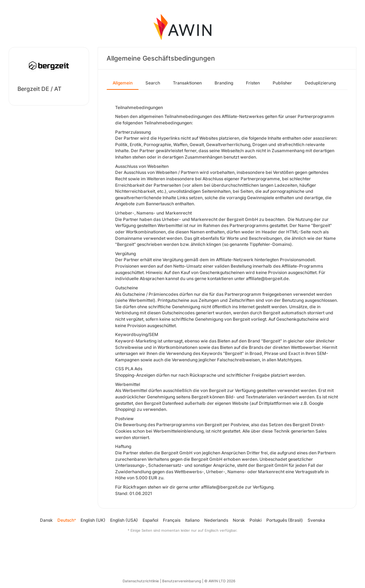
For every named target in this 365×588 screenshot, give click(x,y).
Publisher (282, 83)
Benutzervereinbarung (182, 581)
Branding (224, 83)
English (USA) (124, 520)
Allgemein (123, 83)
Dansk (46, 520)
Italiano (192, 520)
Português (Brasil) (285, 520)
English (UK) (93, 520)
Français (172, 520)
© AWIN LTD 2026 (220, 581)
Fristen (253, 83)
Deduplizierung (320, 83)
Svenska (316, 520)
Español (150, 520)
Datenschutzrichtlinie (141, 581)
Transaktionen (187, 83)
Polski (256, 520)
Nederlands (216, 520)
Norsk (239, 520)
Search (153, 83)
